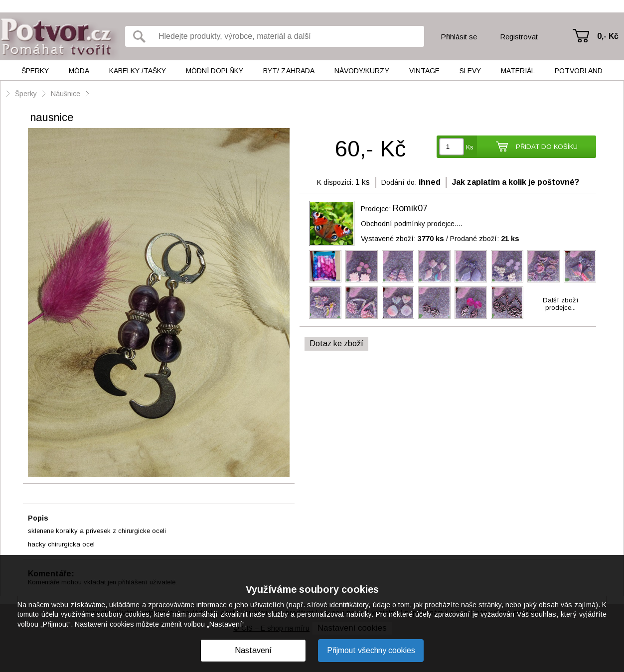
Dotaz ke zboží (336, 343)
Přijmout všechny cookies (371, 650)
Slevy (470, 71)
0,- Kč (608, 36)
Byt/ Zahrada (289, 71)
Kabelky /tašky (138, 71)
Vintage (424, 71)
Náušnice (66, 94)
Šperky (35, 71)
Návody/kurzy (362, 71)
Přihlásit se (459, 37)
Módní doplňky (215, 71)
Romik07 (410, 208)
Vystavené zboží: (402, 239)
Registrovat (519, 37)
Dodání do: (399, 182)
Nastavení (253, 650)
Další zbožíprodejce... (561, 304)
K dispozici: (335, 182)
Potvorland (579, 71)
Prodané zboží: (485, 239)
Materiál (518, 71)
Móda (79, 71)
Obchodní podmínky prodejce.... (412, 224)
